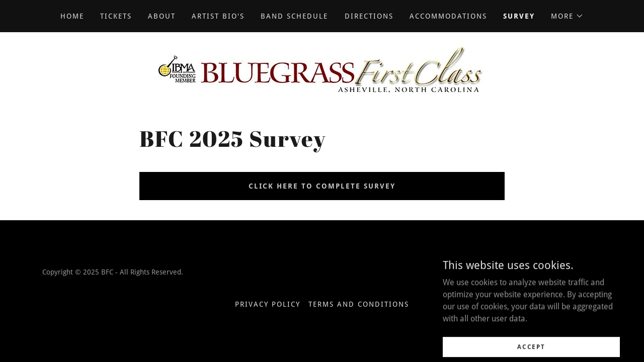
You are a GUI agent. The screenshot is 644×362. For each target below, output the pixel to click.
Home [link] (72, 16)
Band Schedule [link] (294, 16)
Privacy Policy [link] (268, 304)
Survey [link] (519, 16)
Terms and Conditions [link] (359, 304)
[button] (567, 16)
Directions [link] (369, 16)
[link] (322, 68)
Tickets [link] (116, 16)
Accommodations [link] (448, 16)
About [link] (162, 16)
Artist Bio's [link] (218, 16)
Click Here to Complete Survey (322, 186)
